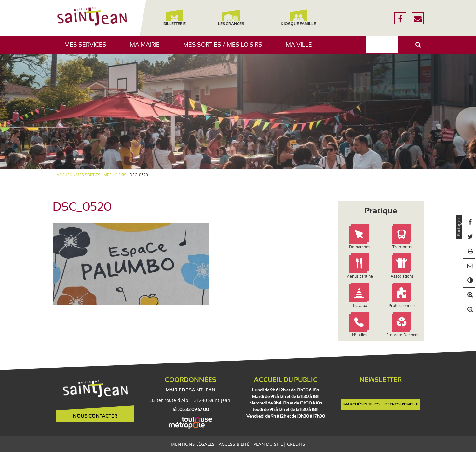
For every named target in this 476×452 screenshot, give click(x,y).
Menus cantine (360, 276)
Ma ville (301, 48)
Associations (402, 276)
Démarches (360, 247)
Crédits (296, 444)
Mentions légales (193, 444)
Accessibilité (234, 444)
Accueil (65, 175)
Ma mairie (147, 48)
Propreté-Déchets (402, 335)
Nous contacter (95, 416)
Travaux (360, 305)
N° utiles (360, 335)
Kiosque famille (298, 18)
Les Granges (231, 18)
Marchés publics (361, 404)
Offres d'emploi (401, 404)
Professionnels (402, 305)
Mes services (88, 48)
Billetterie (175, 18)
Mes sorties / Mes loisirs (225, 48)
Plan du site (268, 444)
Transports (402, 247)
